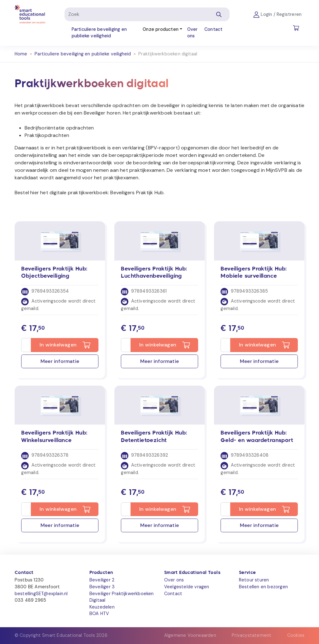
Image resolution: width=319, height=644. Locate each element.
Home (21, 54)
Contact (213, 29)
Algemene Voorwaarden (190, 635)
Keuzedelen (102, 607)
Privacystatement (252, 635)
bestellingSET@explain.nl (41, 594)
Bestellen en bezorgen (263, 587)
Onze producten (161, 29)
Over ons (193, 33)
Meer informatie (60, 361)
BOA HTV (99, 613)
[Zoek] (136, 14)
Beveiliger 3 (102, 587)
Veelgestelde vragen (187, 587)
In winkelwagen (58, 345)
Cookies (296, 635)
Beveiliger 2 (102, 580)
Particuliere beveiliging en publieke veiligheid (99, 33)
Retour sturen (254, 580)
